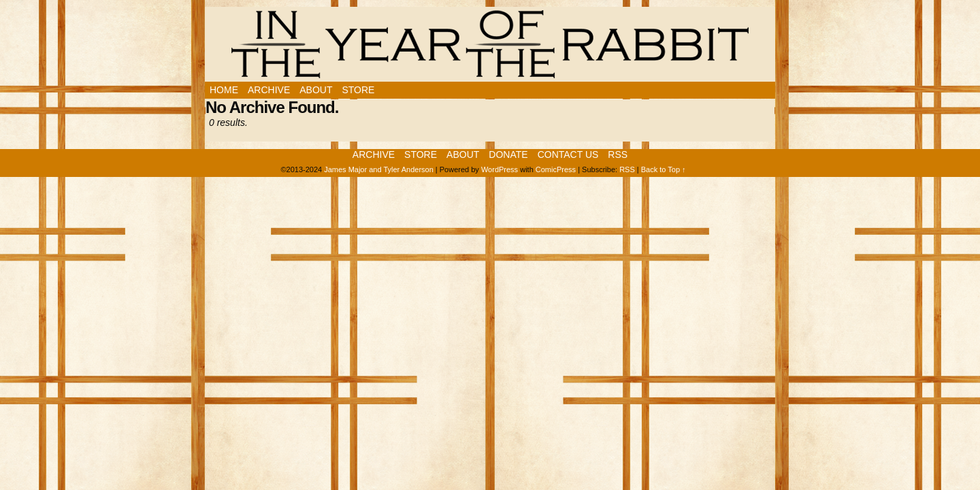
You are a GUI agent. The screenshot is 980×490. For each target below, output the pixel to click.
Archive (269, 90)
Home (224, 90)
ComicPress (556, 169)
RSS (618, 154)
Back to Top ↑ (664, 169)
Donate (508, 154)
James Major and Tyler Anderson (379, 169)
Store (358, 90)
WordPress (500, 169)
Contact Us (568, 154)
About (316, 90)
